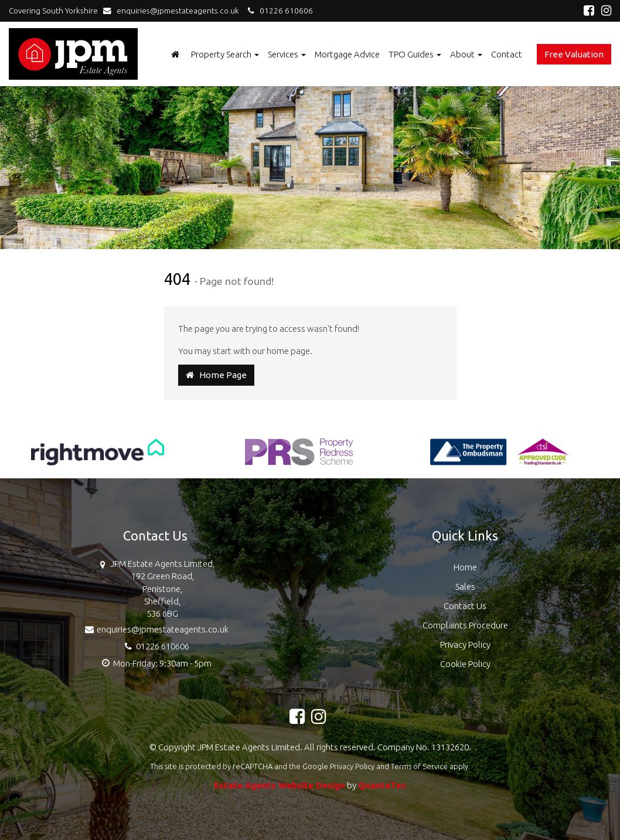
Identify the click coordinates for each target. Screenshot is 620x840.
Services (287, 54)
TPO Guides (415, 54)
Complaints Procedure (465, 625)
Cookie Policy (465, 664)
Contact (507, 54)
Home (465, 567)
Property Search (225, 54)
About (466, 54)
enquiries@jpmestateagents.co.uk (174, 11)
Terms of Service (419, 766)
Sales (465, 586)
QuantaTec (382, 785)
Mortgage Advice (347, 54)
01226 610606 (279, 11)
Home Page (216, 375)
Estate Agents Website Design (280, 785)
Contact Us (465, 606)
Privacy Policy (465, 645)
